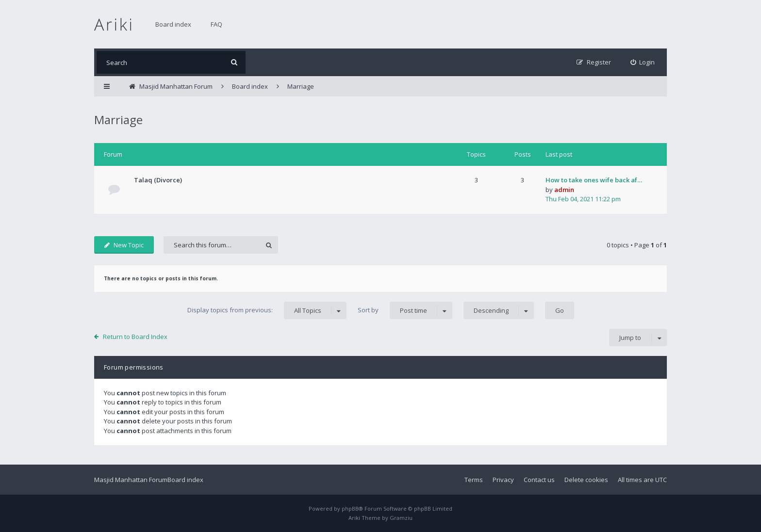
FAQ (216, 24)
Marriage (118, 120)
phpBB (350, 508)
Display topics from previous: (267, 310)
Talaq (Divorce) (158, 180)
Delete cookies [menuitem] (586, 480)
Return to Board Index (135, 337)
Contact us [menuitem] (539, 480)
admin (564, 190)
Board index (173, 24)
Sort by (405, 310)
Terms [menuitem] (474, 480)
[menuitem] (643, 62)
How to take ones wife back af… (594, 180)
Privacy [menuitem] (503, 480)
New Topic (124, 245)
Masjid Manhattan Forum (131, 480)
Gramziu (401, 518)
